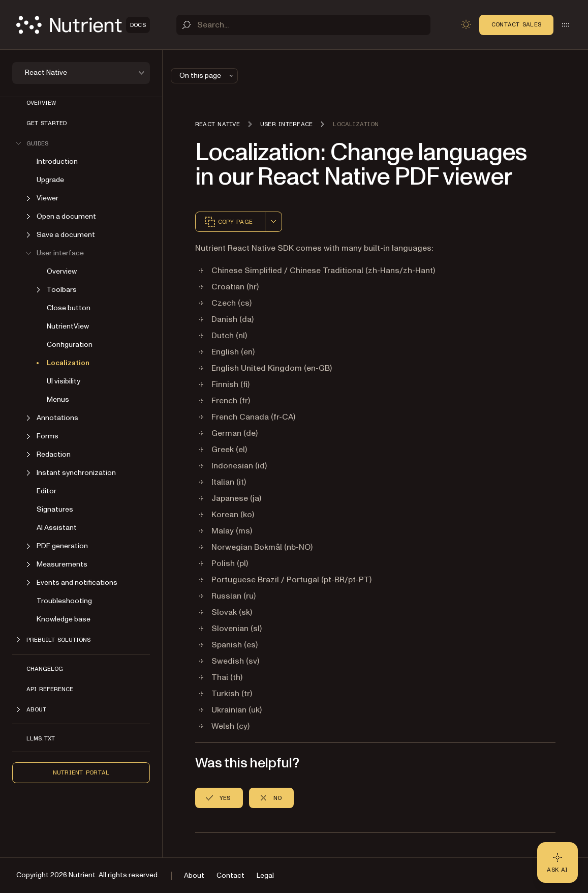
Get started (47, 123)
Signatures (55, 509)
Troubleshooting (64, 601)
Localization (68, 363)
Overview (41, 103)
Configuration (70, 345)
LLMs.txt (41, 738)
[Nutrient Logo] (83, 25)
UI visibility (64, 381)
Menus (58, 399)
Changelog (45, 669)
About (194, 875)
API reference (50, 689)
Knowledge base (64, 619)
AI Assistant (57, 528)
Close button (69, 308)
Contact (230, 875)
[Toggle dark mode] (466, 24)
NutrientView (68, 326)
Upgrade (50, 180)
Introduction (57, 161)
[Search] (303, 25)
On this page (207, 76)
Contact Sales (516, 24)
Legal (265, 875)
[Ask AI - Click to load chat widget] (558, 862)
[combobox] (273, 222)
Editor (47, 491)
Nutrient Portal (81, 772)
